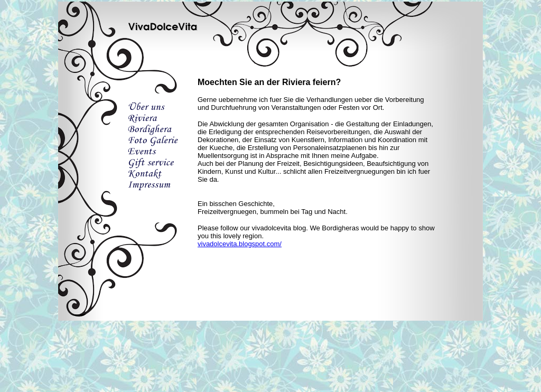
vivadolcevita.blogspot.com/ (240, 244)
